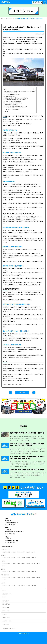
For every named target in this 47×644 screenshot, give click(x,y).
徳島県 (34, 577)
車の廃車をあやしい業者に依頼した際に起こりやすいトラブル (20, 91)
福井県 (4, 566)
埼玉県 (19, 558)
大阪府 (4, 572)
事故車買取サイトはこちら (9, 629)
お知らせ (5, 614)
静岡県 (4, 563)
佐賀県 (14, 585)
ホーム (4, 590)
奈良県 (19, 572)
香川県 (29, 577)
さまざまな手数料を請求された (13, 95)
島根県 (24, 577)
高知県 (4, 580)
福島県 (29, 552)
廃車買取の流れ (6, 604)
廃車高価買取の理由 (7, 594)
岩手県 (19, 552)
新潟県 (29, 563)
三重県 (29, 572)
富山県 (34, 563)
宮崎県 (29, 585)
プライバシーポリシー (8, 621)
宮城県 (24, 552)
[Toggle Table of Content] (33, 89)
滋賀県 (24, 572)
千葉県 (29, 558)
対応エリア (5, 597)
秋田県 (14, 552)
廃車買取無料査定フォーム (34, 506)
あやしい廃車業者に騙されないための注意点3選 (17, 98)
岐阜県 (24, 563)
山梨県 (14, 563)
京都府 (14, 572)
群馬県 (14, 558)
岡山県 (9, 577)
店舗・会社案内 (6, 611)
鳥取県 (19, 577)
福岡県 (4, 585)
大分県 (19, 585)
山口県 (14, 577)
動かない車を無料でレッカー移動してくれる (16, 108)
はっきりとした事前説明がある (13, 110)
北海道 (4, 552)
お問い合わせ (6, 624)
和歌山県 (34, 572)
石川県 (39, 563)
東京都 (24, 558)
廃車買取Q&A (6, 607)
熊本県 (24, 585)
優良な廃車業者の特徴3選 (11, 105)
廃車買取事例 (6, 601)
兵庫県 (9, 572)
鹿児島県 (34, 585)
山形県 (34, 552)
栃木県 (4, 558)
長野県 (19, 563)
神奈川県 (34, 558)
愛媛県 (39, 577)
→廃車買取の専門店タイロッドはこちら (13, 384)
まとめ (6, 111)
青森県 (9, 552)
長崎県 (9, 585)
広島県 (4, 577)
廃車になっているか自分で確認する (14, 103)
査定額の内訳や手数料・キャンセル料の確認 (16, 100)
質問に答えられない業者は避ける (13, 101)
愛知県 (9, 563)
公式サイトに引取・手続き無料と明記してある (16, 106)
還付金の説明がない (10, 96)
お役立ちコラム (6, 618)
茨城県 (9, 558)
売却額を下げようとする (11, 93)
